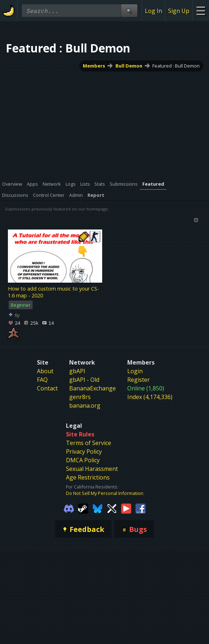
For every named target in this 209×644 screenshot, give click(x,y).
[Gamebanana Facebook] (141, 508)
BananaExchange (92, 388)
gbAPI (77, 371)
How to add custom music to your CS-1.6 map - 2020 (53, 292)
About (45, 371)
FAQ (42, 380)
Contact (47, 388)
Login (135, 371)
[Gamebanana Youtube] (126, 508)
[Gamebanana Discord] (69, 508)
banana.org (85, 406)
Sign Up (179, 11)
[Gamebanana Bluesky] (98, 508)
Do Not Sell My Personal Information (105, 493)
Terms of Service (89, 443)
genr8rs (80, 397)
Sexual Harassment (92, 469)
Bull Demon (129, 66)
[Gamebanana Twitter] (112, 508)
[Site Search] (129, 11)
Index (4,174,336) (150, 397)
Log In (153, 11)
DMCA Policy (83, 460)
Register (139, 380)
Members (94, 66)
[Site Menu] (201, 11)
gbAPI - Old (84, 380)
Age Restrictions (88, 477)
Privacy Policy (84, 451)
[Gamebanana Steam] (83, 508)
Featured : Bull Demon (176, 66)
